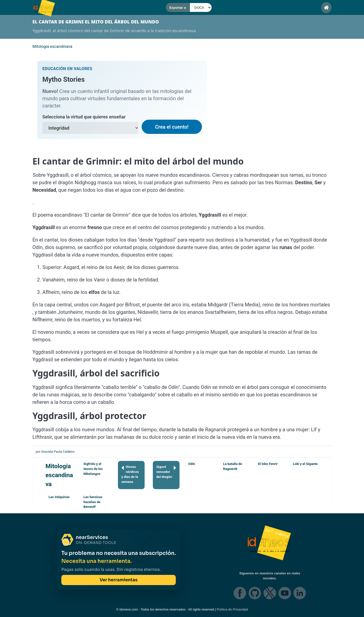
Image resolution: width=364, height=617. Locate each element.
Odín (192, 464)
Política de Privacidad (232, 609)
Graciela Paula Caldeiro (58, 452)
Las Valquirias (59, 497)
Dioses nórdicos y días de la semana (130, 474)
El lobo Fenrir (268, 464)
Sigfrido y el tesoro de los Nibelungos (93, 469)
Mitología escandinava (59, 475)
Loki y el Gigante (305, 464)
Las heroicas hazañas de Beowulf (93, 502)
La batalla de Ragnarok (233, 466)
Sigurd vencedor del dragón (166, 472)
